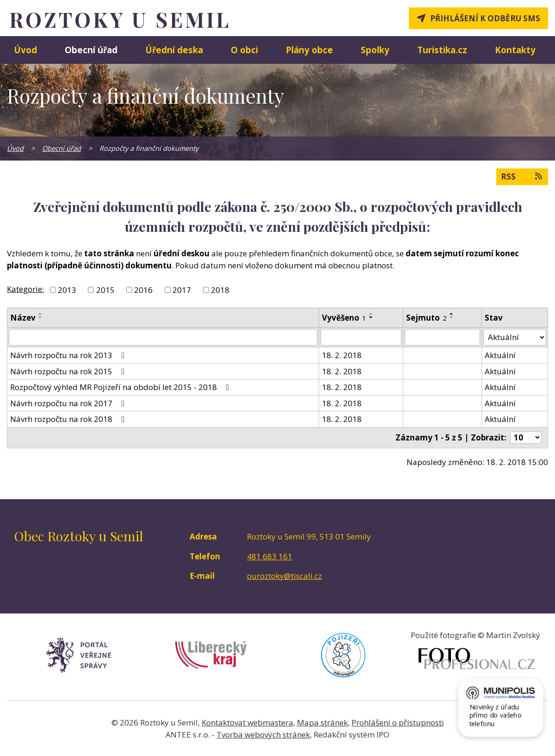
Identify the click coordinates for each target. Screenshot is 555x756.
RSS (522, 176)
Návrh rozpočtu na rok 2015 (69, 371)
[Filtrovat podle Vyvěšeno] (361, 337)
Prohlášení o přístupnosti (398, 722)
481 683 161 (270, 556)
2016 (143, 290)
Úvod (25, 50)
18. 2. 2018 (342, 355)
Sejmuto (426, 318)
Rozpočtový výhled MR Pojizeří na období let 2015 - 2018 (121, 387)
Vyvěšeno (344, 318)
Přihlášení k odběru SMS (485, 18)
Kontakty (515, 50)
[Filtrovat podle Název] (163, 337)
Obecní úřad (91, 50)
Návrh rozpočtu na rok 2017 (69, 403)
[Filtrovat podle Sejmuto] (443, 337)
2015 (105, 290)
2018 (220, 290)
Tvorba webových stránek (263, 734)
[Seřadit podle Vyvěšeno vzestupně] (371, 314)
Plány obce (309, 50)
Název (23, 318)
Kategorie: (25, 289)
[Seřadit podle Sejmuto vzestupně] (452, 314)
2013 (67, 290)
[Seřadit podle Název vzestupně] (41, 314)
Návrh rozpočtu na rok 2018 (69, 419)
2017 (182, 290)
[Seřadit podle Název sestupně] (41, 317)
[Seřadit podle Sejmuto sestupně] (452, 317)
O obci (244, 50)
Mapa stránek (322, 722)
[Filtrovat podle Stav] (515, 337)
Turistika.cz (442, 50)
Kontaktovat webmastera (247, 722)
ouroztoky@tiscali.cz (284, 576)
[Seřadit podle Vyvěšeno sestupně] (371, 317)
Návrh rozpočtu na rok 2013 (69, 355)
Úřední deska (174, 50)
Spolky (375, 50)
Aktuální (500, 355)
